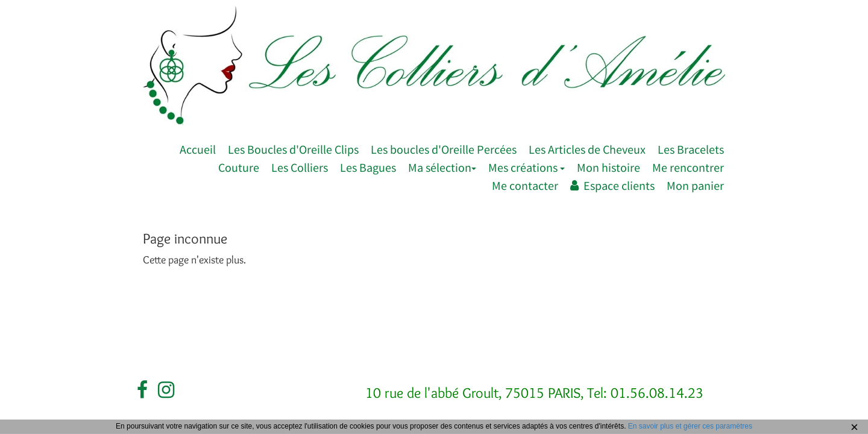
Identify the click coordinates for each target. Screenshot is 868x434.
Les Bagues (368, 167)
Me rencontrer (688, 167)
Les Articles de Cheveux (587, 149)
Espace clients (612, 185)
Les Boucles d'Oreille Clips (293, 149)
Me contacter (525, 185)
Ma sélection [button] (442, 167)
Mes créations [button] (527, 167)
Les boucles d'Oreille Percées (444, 149)
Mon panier (695, 185)
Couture (239, 167)
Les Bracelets (691, 149)
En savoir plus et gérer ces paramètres (690, 426)
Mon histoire (609, 167)
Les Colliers (300, 167)
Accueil (198, 149)
